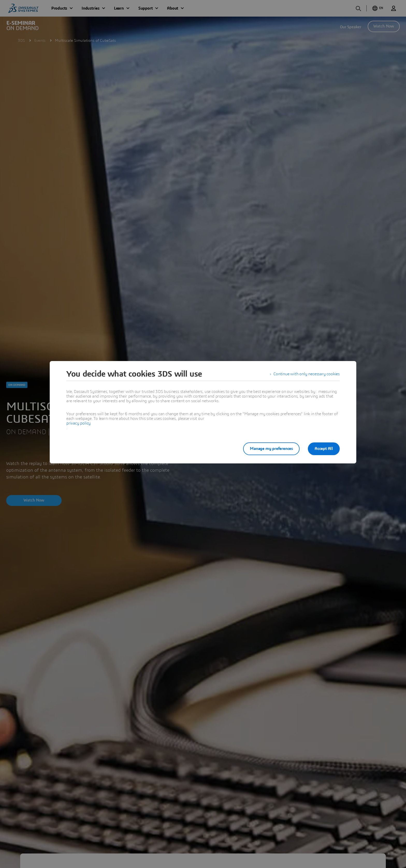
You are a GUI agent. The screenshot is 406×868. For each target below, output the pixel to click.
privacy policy (78, 423)
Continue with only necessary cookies (307, 374)
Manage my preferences (271, 449)
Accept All (324, 449)
